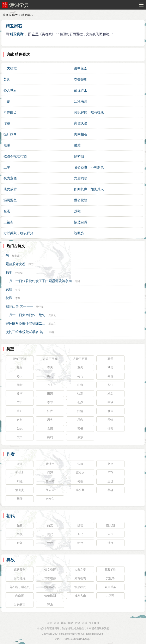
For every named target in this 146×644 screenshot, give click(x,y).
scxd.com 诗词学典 (70, 634)
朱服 (80, 464)
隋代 (20, 534)
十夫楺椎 (10, 68)
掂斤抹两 (10, 134)
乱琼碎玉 (81, 90)
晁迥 (50, 473)
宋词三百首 (50, 359)
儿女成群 (10, 189)
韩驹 (52, 332)
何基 (80, 481)
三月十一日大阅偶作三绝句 (25, 315)
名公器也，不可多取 (89, 167)
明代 (80, 543)
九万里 (110, 596)
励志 (20, 428)
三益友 (8, 222)
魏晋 (80, 525)
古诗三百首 (80, 359)
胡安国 (50, 490)
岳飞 (110, 473)
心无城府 (10, 90)
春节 (50, 402)
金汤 (7, 211)
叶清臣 (50, 464)
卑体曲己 (10, 112)
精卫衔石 (14, 26)
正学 (7, 167)
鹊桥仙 (79, 156)
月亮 (50, 385)
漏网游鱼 (10, 200)
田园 (50, 394)
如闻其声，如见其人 (89, 189)
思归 (9, 289)
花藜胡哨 (110, 570)
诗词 (50, 623)
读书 (80, 428)
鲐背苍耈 (80, 578)
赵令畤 (50, 481)
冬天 (20, 376)
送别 (20, 420)
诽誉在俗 (50, 578)
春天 (50, 367)
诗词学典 (19, 5)
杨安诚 (16, 256)
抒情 (80, 411)
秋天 (110, 367)
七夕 (80, 402)
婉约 (50, 437)
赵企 (110, 464)
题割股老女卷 (16, 264)
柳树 (20, 385)
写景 (110, 359)
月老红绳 (20, 578)
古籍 (78, 623)
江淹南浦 (81, 101)
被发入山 (80, 596)
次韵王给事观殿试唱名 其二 (26, 332)
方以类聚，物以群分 (18, 233)
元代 (50, 543)
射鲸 (77, 145)
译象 (50, 604)
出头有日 (20, 604)
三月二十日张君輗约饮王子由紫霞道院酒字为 (39, 281)
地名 (110, 394)
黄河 (20, 394)
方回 (77, 281)
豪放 (80, 437)
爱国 (110, 411)
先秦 (20, 525)
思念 (80, 420)
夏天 (80, 367)
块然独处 (80, 587)
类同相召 (81, 134)
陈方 (31, 264)
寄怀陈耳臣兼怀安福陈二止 (25, 323)
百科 (85, 623)
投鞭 (77, 211)
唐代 (50, 534)
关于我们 (94, 623)
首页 (5, 15)
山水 (80, 385)
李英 (18, 298)
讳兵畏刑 (20, 570)
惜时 (110, 428)
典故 (15, 15)
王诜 (110, 481)
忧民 (20, 437)
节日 (20, 402)
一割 (7, 101)
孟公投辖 (81, 200)
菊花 (110, 376)
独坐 (9, 272)
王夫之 (52, 324)
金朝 (20, 543)
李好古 (20, 473)
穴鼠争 (110, 578)
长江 (110, 385)
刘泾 (20, 481)
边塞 (80, 394)
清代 (110, 543)
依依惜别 (50, 596)
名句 (56, 623)
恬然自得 (81, 222)
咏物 (20, 367)
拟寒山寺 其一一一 (19, 306)
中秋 (110, 402)
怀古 (50, 411)
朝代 (11, 516)
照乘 (7, 145)
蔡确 (110, 490)
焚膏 (7, 79)
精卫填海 (17, 34)
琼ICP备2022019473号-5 (77, 639)
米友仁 (50, 499)
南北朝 (110, 525)
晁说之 (52, 315)
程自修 (19, 273)
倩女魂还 (50, 570)
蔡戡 (18, 290)
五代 (80, 534)
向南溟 (20, 596)
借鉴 (7, 123)
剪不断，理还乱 (20, 587)
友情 (50, 428)
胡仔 (20, 499)
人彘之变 (80, 570)
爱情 (110, 420)
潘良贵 (20, 490)
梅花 (50, 376)
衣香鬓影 (81, 79)
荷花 (80, 376)
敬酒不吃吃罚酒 (15, 156)
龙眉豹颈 (81, 178)
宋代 (110, 534)
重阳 (20, 411)
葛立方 (80, 473)
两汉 (50, 525)
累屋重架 (110, 587)
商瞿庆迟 (81, 123)
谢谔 (20, 464)
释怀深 (40, 307)
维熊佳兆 (50, 587)
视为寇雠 (10, 178)
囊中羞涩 (81, 68)
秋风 (9, 298)
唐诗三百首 (20, 359)
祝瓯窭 (79, 233)
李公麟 (80, 490)
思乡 (50, 420)
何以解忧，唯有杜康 (89, 112)
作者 (11, 454)
